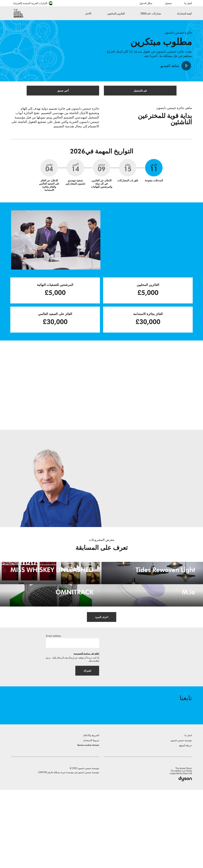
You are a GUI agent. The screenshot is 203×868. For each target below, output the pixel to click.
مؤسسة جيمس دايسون (181, 819)
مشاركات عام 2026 (151, 14)
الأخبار (88, 14)
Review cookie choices (88, 823)
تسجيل (168, 3)
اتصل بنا (188, 3)
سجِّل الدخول (146, 3)
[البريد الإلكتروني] (73, 719)
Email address (53, 712)
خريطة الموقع (186, 824)
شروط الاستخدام (91, 819)
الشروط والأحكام (91, 813)
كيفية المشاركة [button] (184, 14)
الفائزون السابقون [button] (116, 14)
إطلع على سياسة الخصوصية (86, 729)
